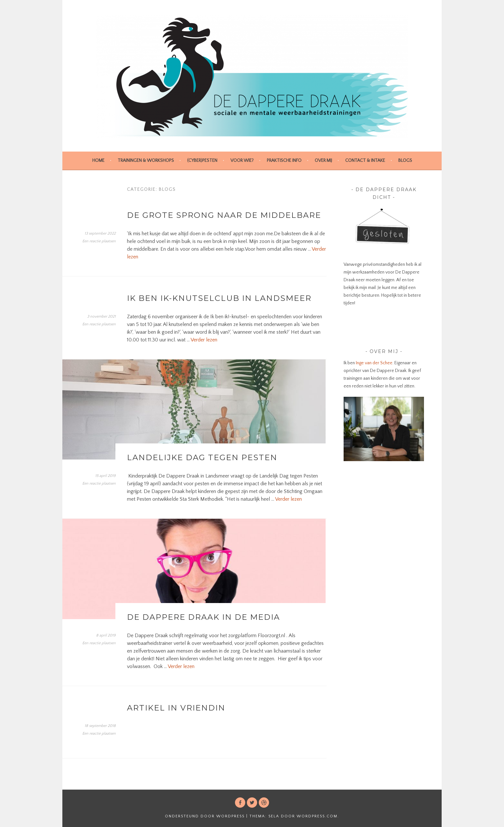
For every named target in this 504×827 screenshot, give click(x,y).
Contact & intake (365, 161)
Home (98, 161)
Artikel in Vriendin (176, 708)
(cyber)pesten (202, 161)
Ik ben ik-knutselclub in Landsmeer (219, 298)
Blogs (405, 161)
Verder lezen (204, 340)
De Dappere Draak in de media (203, 617)
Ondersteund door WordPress (205, 816)
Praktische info (284, 161)
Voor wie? (242, 161)
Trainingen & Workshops (146, 161)
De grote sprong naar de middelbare (224, 215)
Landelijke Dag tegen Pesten (202, 457)
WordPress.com (317, 816)
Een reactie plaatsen (99, 241)
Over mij (323, 161)
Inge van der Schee (374, 363)
